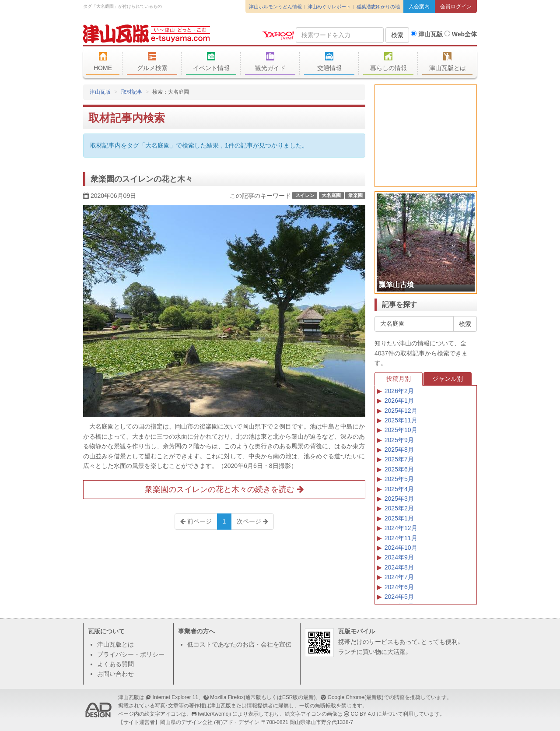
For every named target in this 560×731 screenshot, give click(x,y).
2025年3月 (399, 499)
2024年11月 (401, 538)
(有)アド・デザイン (237, 722)
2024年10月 (401, 548)
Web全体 (461, 34)
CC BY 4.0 (363, 714)
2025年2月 (399, 508)
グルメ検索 (152, 62)
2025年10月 (401, 430)
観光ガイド (270, 62)
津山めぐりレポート (329, 7)
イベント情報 (211, 62)
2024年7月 (399, 577)
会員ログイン (456, 7)
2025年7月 (399, 459)
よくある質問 (115, 664)
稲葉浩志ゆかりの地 (378, 7)
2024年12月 (401, 528)
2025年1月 (399, 518)
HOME (103, 62)
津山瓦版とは (447, 62)
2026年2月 (399, 391)
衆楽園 (355, 195)
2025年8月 (399, 450)
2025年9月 (399, 440)
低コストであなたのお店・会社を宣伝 (239, 644)
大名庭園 (331, 195)
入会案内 (419, 7)
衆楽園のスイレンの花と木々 (142, 179)
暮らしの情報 (388, 62)
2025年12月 (401, 411)
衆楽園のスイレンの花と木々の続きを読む (224, 489)
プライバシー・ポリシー (131, 654)
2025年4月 (399, 489)
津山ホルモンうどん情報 (275, 7)
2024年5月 (399, 597)
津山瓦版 (147, 34)
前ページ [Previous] (196, 521)
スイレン (305, 195)
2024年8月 (399, 567)
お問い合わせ (115, 674)
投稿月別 (399, 379)
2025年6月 (399, 469)
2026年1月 (399, 401)
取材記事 (132, 92)
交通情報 (329, 62)
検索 (397, 35)
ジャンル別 (448, 379)
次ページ (252, 521)
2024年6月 (399, 587)
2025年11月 (401, 420)
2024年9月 (399, 557)
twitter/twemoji (214, 714)
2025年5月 (399, 479)
